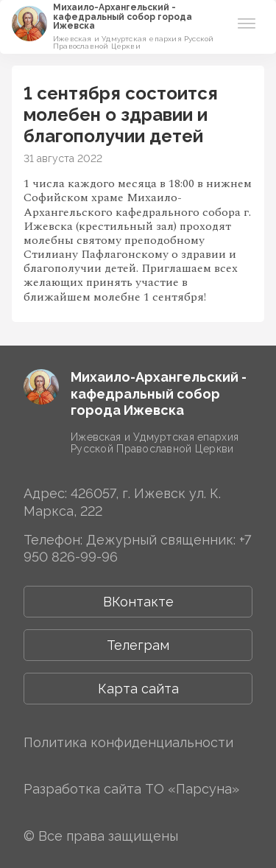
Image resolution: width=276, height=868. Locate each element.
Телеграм (138, 645)
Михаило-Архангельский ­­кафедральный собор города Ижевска (123, 17)
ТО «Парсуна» (192, 789)
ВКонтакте (138, 602)
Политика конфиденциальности (128, 742)
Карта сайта (138, 689)
